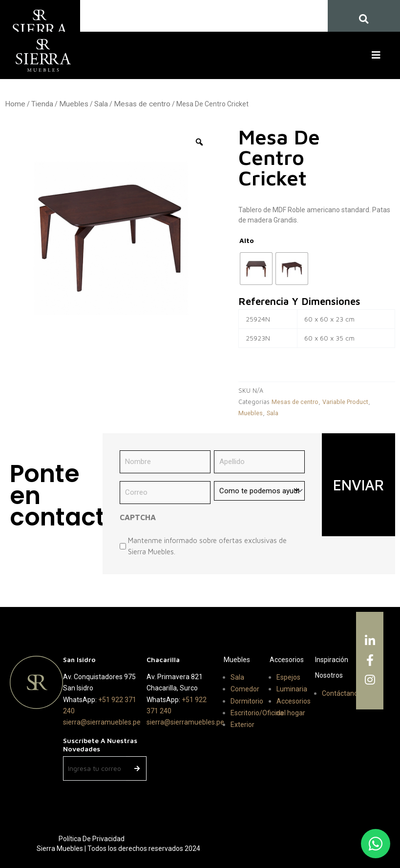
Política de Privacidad (92, 839)
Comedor (245, 689)
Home (15, 104)
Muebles (74, 104)
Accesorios (287, 660)
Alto (247, 240)
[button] (378, 55)
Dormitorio (247, 701)
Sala (101, 104)
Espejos (288, 677)
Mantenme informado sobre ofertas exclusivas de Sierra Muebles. (207, 546)
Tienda (42, 104)
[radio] (256, 269)
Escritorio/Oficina (257, 713)
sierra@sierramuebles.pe (102, 722)
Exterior (242, 725)
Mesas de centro (142, 104)
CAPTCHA (138, 517)
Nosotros (329, 675)
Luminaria (292, 689)
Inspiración (332, 660)
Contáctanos (342, 693)
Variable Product (345, 402)
